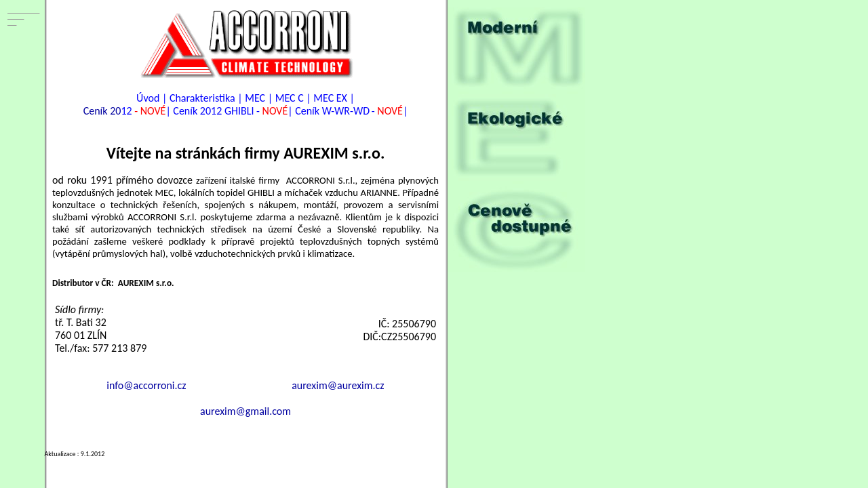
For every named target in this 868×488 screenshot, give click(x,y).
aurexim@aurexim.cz (338, 385)
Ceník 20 (102, 111)
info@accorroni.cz (146, 385)
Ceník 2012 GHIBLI (213, 111)
